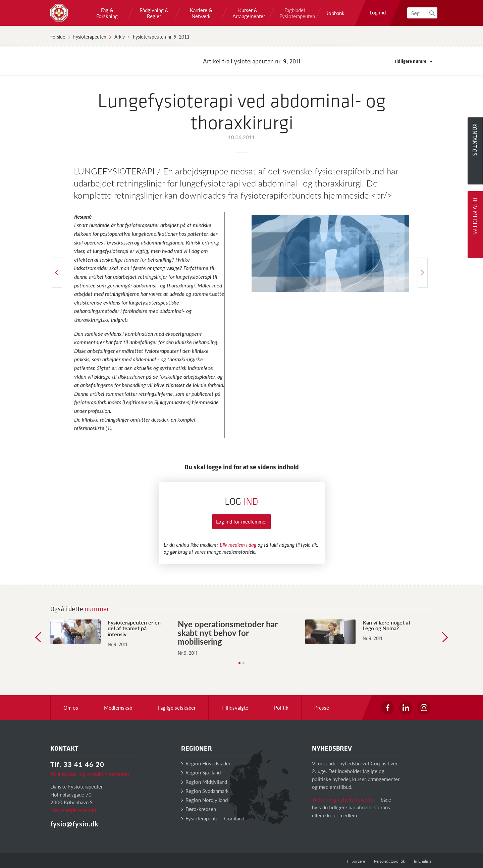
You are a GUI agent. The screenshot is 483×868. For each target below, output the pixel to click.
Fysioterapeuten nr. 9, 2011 (161, 37)
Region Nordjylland (204, 800)
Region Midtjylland (204, 782)
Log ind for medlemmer (241, 521)
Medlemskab (118, 708)
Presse (322, 708)
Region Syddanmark (205, 791)
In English (422, 861)
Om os (71, 708)
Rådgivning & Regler (154, 13)
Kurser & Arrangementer (248, 13)
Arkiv (120, 37)
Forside (58, 37)
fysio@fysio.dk (74, 824)
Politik (281, 708)
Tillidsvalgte (235, 708)
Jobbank (335, 13)
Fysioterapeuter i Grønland (213, 818)
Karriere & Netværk (201, 13)
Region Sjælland (201, 772)
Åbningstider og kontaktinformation (90, 774)
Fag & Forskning (107, 13)
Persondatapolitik (389, 861)
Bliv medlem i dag (238, 545)
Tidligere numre (413, 61)
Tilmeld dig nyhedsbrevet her (344, 799)
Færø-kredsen (199, 809)
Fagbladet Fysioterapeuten (295, 13)
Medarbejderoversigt (73, 810)
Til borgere (356, 861)
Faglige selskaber (177, 708)
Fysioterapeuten (90, 37)
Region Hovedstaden (206, 763)
